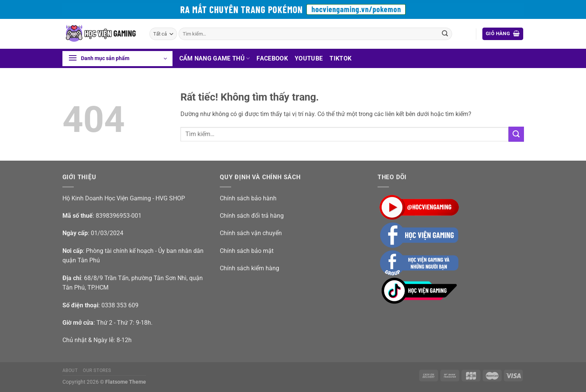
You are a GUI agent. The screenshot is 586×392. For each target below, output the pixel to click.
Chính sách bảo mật (247, 251)
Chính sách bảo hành (248, 198)
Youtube (309, 58)
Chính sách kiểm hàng (249, 268)
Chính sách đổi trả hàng (252, 216)
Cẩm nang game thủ (215, 58)
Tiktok (340, 58)
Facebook (272, 58)
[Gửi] (445, 34)
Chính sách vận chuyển (251, 233)
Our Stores (97, 370)
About (70, 370)
